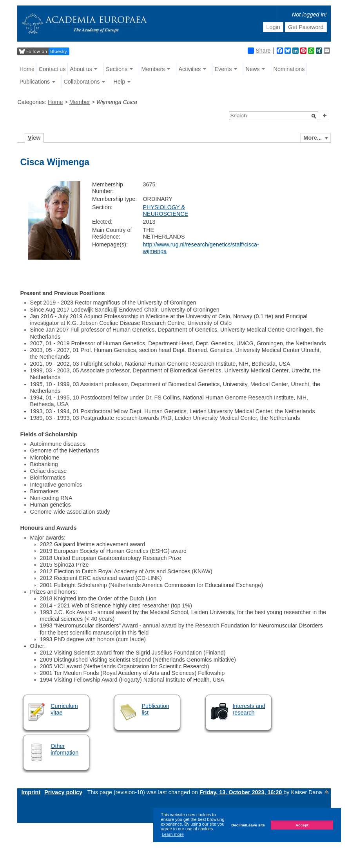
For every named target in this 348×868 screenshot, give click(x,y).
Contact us (52, 69)
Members (153, 69)
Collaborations (82, 82)
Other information (64, 749)
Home (27, 69)
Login (273, 27)
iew (34, 138)
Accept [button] (302, 825)
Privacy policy (63, 792)
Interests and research (249, 709)
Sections (117, 69)
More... (313, 138)
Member (80, 102)
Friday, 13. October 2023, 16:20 (241, 792)
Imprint (31, 792)
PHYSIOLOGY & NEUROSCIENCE (165, 211)
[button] (314, 116)
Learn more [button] (173, 834)
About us (81, 69)
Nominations (289, 69)
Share (259, 51)
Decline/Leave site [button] (248, 825)
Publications (35, 82)
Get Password (306, 27)
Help (120, 82)
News (252, 69)
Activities (189, 69)
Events (223, 69)
